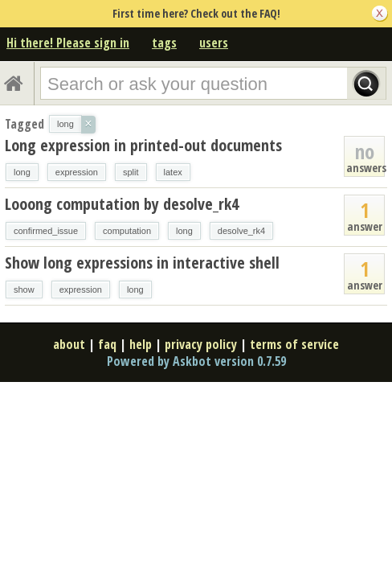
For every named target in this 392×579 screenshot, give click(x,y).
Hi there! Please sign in (68, 43)
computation (127, 231)
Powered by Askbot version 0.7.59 (196, 361)
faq (107, 344)
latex (173, 172)
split (131, 172)
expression (77, 172)
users (214, 43)
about (69, 344)
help (141, 344)
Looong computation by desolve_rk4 (122, 204)
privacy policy (201, 344)
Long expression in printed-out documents (143, 145)
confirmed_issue (46, 231)
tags (164, 43)
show (24, 289)
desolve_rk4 (241, 231)
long (22, 172)
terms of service (294, 344)
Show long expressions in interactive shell (142, 263)
